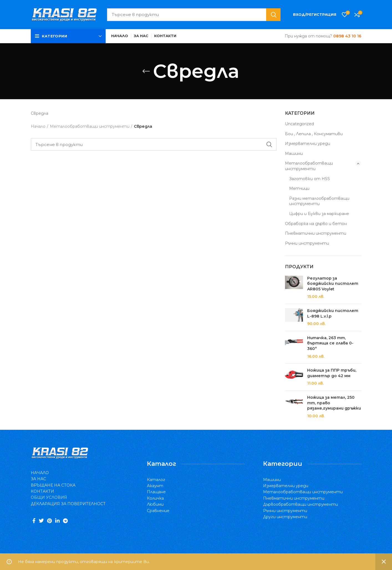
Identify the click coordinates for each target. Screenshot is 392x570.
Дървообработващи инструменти (301, 504)
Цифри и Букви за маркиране (319, 214)
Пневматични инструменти (316, 233)
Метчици (299, 188)
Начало (38, 126)
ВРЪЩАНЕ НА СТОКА (53, 485)
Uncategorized (299, 124)
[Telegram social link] (65, 521)
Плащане (156, 492)
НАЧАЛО (40, 473)
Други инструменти (285, 517)
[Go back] (146, 71)
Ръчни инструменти (307, 243)
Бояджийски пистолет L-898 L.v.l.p (333, 313)
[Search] (194, 15)
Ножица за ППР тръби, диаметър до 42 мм (332, 373)
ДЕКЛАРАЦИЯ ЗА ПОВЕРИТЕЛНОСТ (68, 504)
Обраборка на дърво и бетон (316, 224)
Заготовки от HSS (310, 179)
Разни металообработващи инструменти (319, 201)
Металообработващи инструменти (309, 166)
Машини (294, 154)
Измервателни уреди (308, 144)
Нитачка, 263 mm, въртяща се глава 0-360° (330, 343)
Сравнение (158, 511)
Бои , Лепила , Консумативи (314, 134)
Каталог (156, 480)
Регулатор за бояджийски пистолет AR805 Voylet (333, 284)
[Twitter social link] (41, 521)
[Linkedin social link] (57, 521)
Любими (155, 504)
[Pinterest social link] (49, 521)
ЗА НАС (38, 479)
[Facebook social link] (34, 521)
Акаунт (155, 486)
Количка (155, 498)
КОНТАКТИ (42, 491)
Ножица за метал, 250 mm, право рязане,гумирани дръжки (334, 403)
